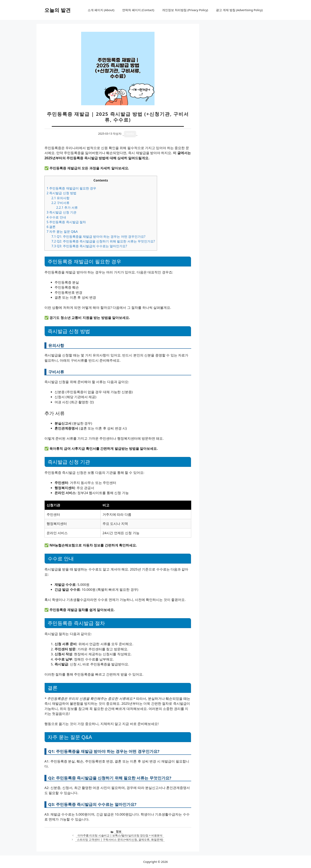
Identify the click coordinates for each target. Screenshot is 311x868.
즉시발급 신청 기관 (61, 212)
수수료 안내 (56, 217)
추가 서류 (67, 208)
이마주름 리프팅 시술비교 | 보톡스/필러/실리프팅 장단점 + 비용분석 (120, 835)
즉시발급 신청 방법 (61, 193)
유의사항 (60, 198)
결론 (51, 227)
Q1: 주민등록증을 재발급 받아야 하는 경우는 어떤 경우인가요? (98, 237)
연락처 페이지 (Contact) (138, 10)
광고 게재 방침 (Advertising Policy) (239, 10)
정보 (119, 831)
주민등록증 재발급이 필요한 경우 (71, 188)
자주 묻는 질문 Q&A (62, 232)
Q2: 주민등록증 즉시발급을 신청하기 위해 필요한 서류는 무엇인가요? (103, 241)
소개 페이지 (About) (101, 10)
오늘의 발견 (58, 10)
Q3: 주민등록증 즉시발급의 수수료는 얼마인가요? (89, 246)
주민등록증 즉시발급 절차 (66, 222)
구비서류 (60, 203)
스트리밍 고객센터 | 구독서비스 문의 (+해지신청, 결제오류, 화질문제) (120, 840)
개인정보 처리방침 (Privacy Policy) (185, 10)
